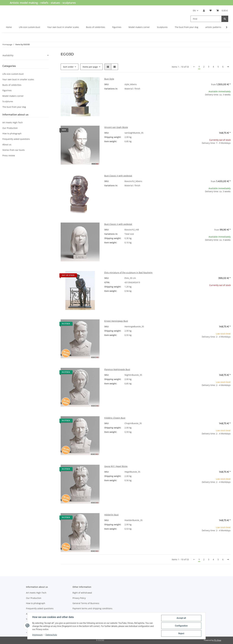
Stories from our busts (14, 150)
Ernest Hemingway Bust (116, 321)
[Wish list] (211, 10)
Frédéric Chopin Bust (115, 418)
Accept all (181, 618)
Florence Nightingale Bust (117, 369)
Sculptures (8, 101)
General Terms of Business (86, 603)
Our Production (10, 128)
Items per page (90, 67)
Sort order (68, 67)
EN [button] (194, 10)
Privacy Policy (79, 598)
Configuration (181, 626)
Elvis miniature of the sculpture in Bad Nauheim (128, 273)
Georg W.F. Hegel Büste (116, 466)
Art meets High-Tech (13, 122)
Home (9, 27)
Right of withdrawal (82, 593)
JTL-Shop (218, 640)
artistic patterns (213, 27)
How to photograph (12, 133)
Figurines (7, 90)
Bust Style (109, 79)
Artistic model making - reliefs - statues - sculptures (43, 3)
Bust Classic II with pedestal (118, 176)
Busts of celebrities (12, 85)
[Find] (206, 19)
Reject (181, 633)
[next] (228, 67)
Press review (9, 155)
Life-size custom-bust (13, 74)
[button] (204, 10)
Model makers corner (13, 96)
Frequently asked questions (16, 139)
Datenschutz (51, 635)
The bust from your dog (14, 107)
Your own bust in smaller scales (18, 79)
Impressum (37, 635)
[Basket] (222, 10)
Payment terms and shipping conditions (92, 608)
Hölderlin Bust (111, 515)
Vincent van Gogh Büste (116, 127)
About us (7, 144)
